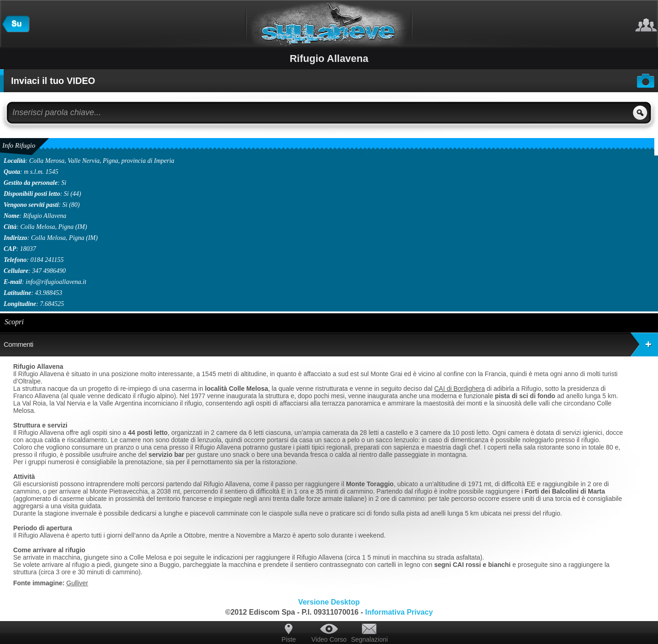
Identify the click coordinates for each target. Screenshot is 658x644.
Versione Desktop (329, 602)
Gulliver (77, 583)
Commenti (331, 344)
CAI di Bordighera (460, 389)
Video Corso (329, 639)
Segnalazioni (369, 639)
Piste (289, 639)
